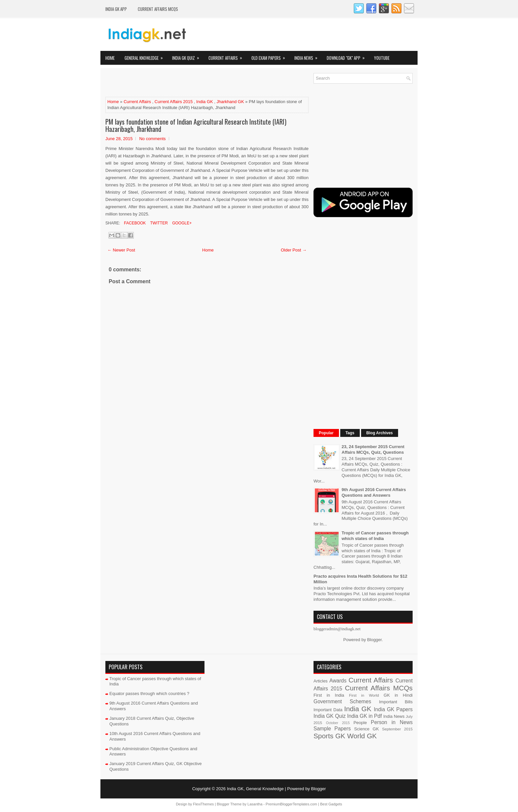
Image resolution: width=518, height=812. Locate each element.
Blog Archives (380, 433)
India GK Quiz (188, 56)
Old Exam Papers (270, 56)
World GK (362, 736)
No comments (152, 139)
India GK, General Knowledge (255, 789)
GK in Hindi (398, 695)
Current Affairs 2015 (174, 102)
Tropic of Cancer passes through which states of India (375, 536)
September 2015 (397, 729)
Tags (350, 433)
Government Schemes (342, 701)
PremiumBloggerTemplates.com (291, 804)
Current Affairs (227, 56)
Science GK (367, 729)
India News (308, 56)
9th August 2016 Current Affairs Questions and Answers (374, 492)
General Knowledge (146, 56)
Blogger (374, 640)
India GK (205, 102)
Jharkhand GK (230, 102)
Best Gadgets (331, 804)
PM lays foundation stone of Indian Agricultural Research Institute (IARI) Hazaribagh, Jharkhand (196, 125)
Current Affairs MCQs (158, 9)
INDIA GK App (116, 9)
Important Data (328, 710)
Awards (338, 681)
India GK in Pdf (365, 716)
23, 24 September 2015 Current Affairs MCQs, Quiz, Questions (373, 449)
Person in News (392, 722)
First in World (364, 695)
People (360, 723)
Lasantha (255, 804)
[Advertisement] (183, 83)
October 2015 (338, 723)
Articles (321, 681)
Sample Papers (332, 729)
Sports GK (329, 736)
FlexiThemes (203, 804)
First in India (329, 695)
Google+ (181, 223)
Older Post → (294, 250)
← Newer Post (121, 250)
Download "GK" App (348, 56)
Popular (326, 433)
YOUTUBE (382, 58)
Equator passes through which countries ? (149, 694)
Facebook (134, 223)
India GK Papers (393, 709)
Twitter (158, 223)
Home (110, 58)
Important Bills (396, 702)
